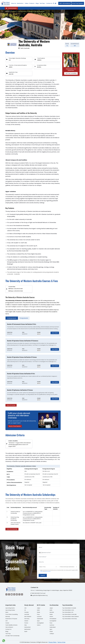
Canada (26, 612)
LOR (6, 621)
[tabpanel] (33, 364)
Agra (38, 621)
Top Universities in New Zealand (70, 617)
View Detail (55, 333)
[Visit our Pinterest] (19, 594)
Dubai (51, 631)
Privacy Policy (53, 642)
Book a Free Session (15, 426)
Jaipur (39, 608)
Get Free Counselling (71, 73)
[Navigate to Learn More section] (55, 3)
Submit (43, 575)
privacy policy (48, 571)
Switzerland (27, 627)
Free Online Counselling (12, 614)
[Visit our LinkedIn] (14, 594)
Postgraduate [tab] (24, 318)
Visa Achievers (9, 627)
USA (25, 608)
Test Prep (42, 3)
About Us (14, 3)
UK (25, 610)
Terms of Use (61, 642)
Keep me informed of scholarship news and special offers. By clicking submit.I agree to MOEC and (59, 571)
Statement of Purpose (11, 619)
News (7, 612)
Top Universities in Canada (69, 608)
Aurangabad (40, 623)
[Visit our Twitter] (17, 594)
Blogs (37, 3)
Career (7, 623)
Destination (20, 3)
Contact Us (49, 3)
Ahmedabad (53, 619)
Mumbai (52, 612)
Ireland (26, 621)
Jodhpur (52, 634)
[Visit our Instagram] (6, 594)
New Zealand (28, 617)
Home (7, 11)
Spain (26, 631)
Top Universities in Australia (69, 614)
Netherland (27, 629)
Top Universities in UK (68, 612)
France (26, 623)
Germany (27, 619)
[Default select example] (48, 567)
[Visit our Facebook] (9, 594)
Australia (13, 11)
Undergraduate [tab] (12, 318)
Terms (42, 571)
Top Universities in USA (68, 610)
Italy (25, 625)
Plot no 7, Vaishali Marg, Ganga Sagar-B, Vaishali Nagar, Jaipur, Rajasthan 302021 (51, 590)
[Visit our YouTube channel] (12, 594)
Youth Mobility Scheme (11, 625)
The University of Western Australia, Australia (31, 11)
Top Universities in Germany (70, 619)
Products (32, 3)
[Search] (54, 3)
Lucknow (39, 617)
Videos (27, 3)
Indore (39, 625)
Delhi (38, 610)
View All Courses (11, 405)
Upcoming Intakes (10, 610)
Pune (38, 614)
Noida (38, 612)
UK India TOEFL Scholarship (12, 636)
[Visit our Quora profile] (22, 594)
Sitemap (8, 617)
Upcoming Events (10, 608)
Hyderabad (40, 619)
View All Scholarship (12, 529)
